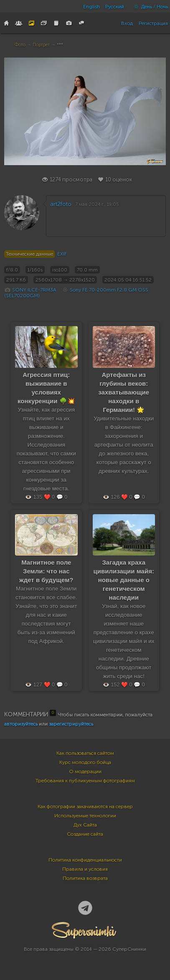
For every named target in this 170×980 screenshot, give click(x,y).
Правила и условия (85, 869)
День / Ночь (149, 7)
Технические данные (29, 254)
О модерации (85, 771)
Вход (127, 23)
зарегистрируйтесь (71, 724)
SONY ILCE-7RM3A (34, 290)
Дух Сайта (85, 825)
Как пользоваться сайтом (85, 753)
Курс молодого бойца (85, 762)
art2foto (61, 204)
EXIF (62, 254)
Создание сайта (85, 834)
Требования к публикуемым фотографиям (85, 781)
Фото (20, 45)
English (91, 7)
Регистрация (153, 23)
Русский (115, 7)
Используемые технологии (85, 816)
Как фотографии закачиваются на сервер (85, 807)
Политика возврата (85, 878)
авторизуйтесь (21, 724)
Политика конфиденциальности (85, 860)
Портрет (41, 45)
